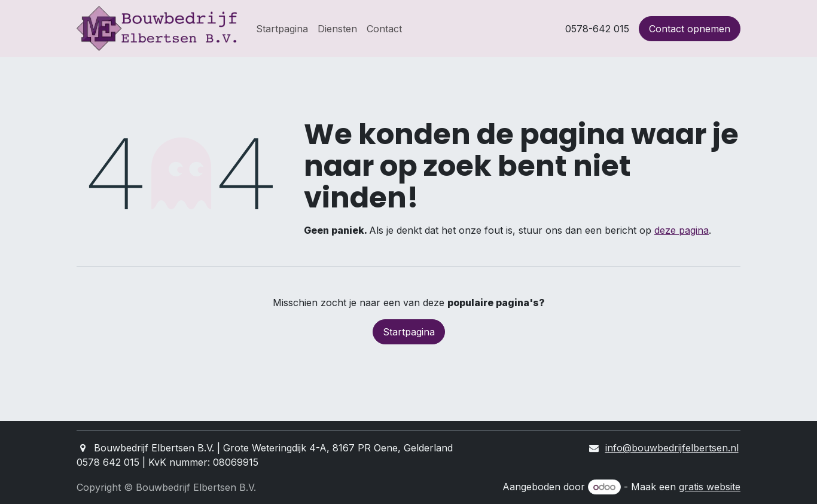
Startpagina (409, 332)
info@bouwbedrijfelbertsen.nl (672, 448)
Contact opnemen (690, 29)
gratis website (710, 487)
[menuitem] (282, 29)
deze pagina (682, 230)
